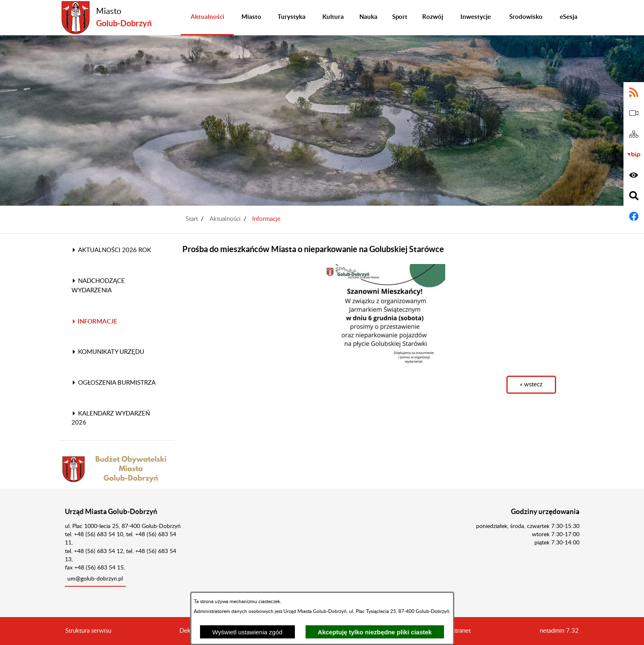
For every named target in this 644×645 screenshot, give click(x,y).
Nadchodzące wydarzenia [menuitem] (98, 286)
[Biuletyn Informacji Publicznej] (634, 155)
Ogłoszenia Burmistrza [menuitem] (114, 383)
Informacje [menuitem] (94, 321)
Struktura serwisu (88, 631)
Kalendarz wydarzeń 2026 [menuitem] (111, 418)
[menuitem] (207, 18)
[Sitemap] (634, 134)
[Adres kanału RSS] (634, 92)
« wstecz (531, 384)
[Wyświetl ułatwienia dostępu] (634, 175)
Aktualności (225, 219)
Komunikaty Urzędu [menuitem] (108, 352)
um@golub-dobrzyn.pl (95, 579)
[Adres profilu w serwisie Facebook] (634, 216)
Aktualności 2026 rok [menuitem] (111, 250)
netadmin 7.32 (559, 631)
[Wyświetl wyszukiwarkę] (634, 196)
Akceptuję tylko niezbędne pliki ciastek (375, 632)
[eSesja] (634, 113)
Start (192, 219)
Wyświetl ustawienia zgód (247, 632)
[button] (384, 316)
